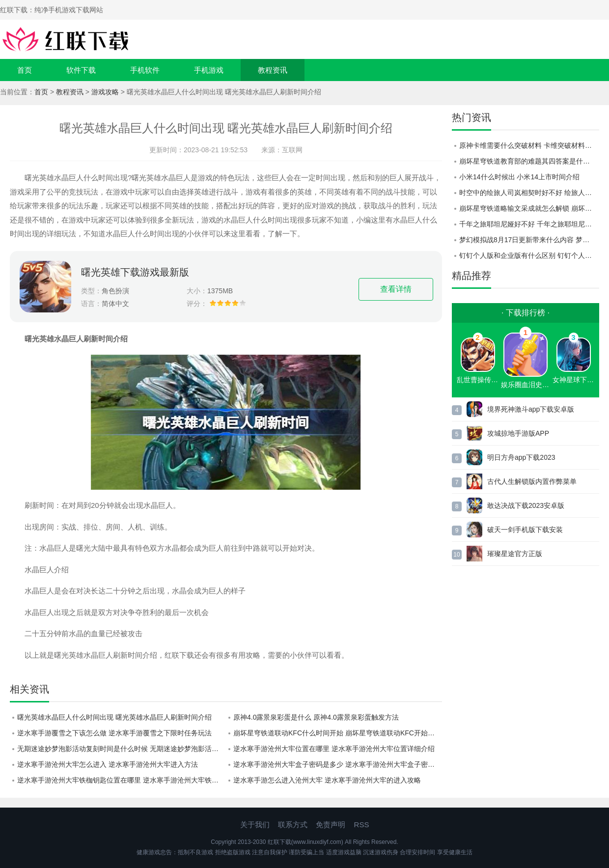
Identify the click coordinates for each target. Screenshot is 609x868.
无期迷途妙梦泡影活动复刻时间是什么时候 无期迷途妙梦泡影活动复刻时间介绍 (122, 749)
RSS (362, 825)
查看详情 (396, 289)
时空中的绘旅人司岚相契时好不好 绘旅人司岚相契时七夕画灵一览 (529, 193)
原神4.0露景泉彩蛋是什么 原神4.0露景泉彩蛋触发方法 (316, 717)
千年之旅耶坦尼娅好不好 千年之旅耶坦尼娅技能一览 (529, 224)
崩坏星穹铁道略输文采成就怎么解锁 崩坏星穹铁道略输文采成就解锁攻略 (529, 208)
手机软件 (145, 70)
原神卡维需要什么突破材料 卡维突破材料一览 (529, 145)
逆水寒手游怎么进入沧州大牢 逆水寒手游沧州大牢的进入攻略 (327, 780)
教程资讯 (273, 70)
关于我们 (255, 825)
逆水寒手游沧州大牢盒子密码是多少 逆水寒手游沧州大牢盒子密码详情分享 (338, 764)
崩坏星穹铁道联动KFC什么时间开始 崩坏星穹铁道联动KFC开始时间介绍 (338, 733)
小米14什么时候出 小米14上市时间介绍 (519, 177)
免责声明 (331, 825)
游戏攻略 (105, 92)
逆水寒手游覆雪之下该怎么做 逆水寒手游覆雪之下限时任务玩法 (114, 733)
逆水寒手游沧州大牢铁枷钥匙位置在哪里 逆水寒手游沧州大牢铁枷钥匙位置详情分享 (122, 780)
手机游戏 (209, 70)
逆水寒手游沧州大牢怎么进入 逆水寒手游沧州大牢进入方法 (108, 764)
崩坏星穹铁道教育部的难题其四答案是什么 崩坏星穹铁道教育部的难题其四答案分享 (529, 161)
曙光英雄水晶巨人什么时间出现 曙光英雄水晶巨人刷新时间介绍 (114, 717)
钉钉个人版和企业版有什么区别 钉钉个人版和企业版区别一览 (529, 255)
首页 (25, 70)
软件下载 (81, 70)
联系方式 (293, 825)
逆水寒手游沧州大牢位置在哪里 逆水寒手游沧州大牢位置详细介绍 (334, 749)
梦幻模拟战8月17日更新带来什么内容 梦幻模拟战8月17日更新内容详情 (529, 240)
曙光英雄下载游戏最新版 (135, 272)
